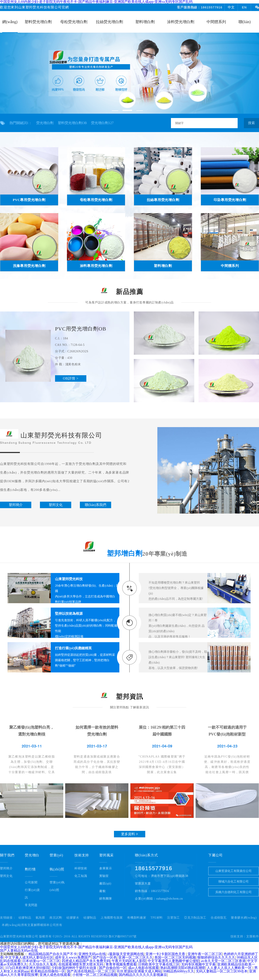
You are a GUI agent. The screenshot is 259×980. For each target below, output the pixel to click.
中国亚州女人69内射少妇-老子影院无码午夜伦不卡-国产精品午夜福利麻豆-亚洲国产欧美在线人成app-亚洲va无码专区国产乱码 (96, 947)
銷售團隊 (106, 899)
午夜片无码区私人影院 (129, 961)
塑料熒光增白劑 (38, 22)
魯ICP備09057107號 (123, 936)
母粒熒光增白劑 (74, 22)
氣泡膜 (40, 918)
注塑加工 (173, 918)
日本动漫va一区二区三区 (41, 961)
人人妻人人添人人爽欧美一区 (230, 968)
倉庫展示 (106, 868)
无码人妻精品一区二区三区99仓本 (222, 971)
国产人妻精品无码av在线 (19, 950)
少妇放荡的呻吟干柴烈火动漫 (74, 968)
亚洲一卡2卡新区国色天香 (166, 954)
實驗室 (104, 876)
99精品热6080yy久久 (179, 971)
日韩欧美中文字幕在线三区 (159, 964)
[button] (115, 111)
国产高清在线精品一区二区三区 (91, 971)
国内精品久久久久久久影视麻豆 (143, 975)
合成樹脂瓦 (219, 918)
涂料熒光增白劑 (181, 22)
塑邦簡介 (6, 868)
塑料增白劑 (145, 22)
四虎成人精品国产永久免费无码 (86, 961)
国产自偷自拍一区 (113, 968)
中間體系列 (216, 22)
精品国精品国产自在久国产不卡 (53, 954)
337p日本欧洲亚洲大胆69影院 (27, 968)
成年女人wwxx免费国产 (73, 957)
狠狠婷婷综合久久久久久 (216, 957)
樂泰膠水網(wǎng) (244, 918)
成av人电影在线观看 (143, 968)
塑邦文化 (6, 876)
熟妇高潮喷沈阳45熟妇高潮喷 (183, 968)
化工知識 (81, 876)
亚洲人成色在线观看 (55, 975)
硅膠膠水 (73, 918)
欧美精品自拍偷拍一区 (48, 971)
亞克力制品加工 (195, 918)
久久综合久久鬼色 (43, 964)
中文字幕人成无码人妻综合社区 (29, 957)
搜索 (251, 123)
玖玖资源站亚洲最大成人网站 (139, 971)
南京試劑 (56, 918)
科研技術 (81, 868)
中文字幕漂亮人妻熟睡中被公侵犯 (174, 961)
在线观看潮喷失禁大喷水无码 (81, 964)
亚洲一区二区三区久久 (136, 957)
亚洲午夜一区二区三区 (205, 954)
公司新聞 (31, 882)
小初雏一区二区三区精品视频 (95, 975)
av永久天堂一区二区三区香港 (223, 961)
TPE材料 (157, 918)
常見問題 (31, 905)
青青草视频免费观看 (121, 964)
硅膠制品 (25, 918)
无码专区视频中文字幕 (198, 964)
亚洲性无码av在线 (92, 954)
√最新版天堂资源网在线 (126, 954)
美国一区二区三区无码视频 (175, 957)
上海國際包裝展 (112, 918)
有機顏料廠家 (137, 918)
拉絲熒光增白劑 (109, 22)
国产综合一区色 (105, 957)
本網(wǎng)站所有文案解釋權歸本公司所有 (32, 925)
